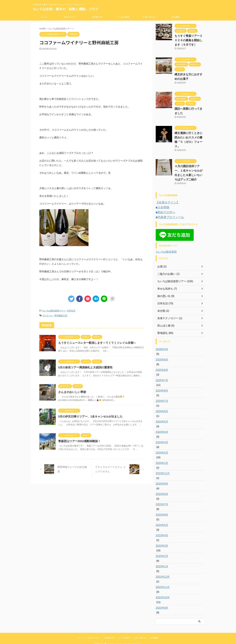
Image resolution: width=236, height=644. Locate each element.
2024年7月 (161, 386)
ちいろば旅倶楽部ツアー (54, 311)
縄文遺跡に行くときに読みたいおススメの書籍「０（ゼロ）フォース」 (189, 133)
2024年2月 (161, 437)
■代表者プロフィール (167, 202)
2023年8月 (161, 479)
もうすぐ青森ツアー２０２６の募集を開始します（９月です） (189, 40)
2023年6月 (161, 500)
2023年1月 (161, 551)
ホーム (44, 17)
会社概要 (175, 17)
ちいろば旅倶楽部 (166, 236)
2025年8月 (161, 355)
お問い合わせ (149, 17)
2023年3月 (161, 531)
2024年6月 (161, 396)
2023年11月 (162, 458)
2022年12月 (162, 562)
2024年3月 (161, 427)
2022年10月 (162, 582)
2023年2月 (161, 541)
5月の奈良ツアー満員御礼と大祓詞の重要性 (84, 366)
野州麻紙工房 (61, 315)
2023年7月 (161, 489)
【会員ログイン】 (166, 189)
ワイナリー (48, 315)
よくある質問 (123, 17)
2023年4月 (161, 520)
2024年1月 (161, 448)
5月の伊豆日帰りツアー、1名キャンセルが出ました (88, 416)
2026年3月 (161, 334)
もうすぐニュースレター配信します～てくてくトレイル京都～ (95, 342)
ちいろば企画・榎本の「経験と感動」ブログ (66, 9)
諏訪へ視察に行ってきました (189, 109)
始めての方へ (70, 17)
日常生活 (71, 311)
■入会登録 (161, 193)
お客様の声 (97, 17)
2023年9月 (161, 469)
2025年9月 (161, 344)
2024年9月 (161, 375)
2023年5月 (161, 510)
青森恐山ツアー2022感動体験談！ (78, 440)
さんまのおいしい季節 (71, 391)
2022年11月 (162, 572)
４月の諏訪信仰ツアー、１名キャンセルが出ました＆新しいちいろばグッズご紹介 (189, 162)
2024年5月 (161, 406)
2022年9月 (161, 593)
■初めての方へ (164, 198)
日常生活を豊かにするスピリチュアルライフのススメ (118, 629)
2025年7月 (161, 365)
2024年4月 (161, 417)
